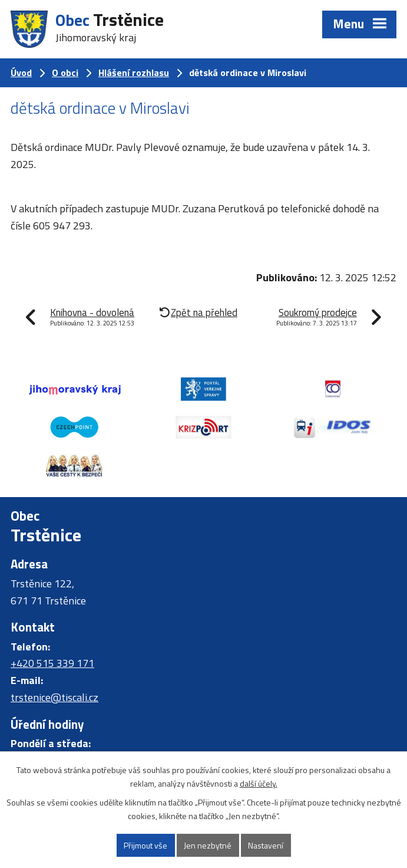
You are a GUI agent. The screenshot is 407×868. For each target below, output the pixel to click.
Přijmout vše (145, 845)
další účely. (259, 783)
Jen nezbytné (208, 845)
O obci (65, 73)
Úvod (21, 73)
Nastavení (266, 845)
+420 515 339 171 (52, 663)
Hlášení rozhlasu (134, 73)
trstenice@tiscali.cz (54, 697)
